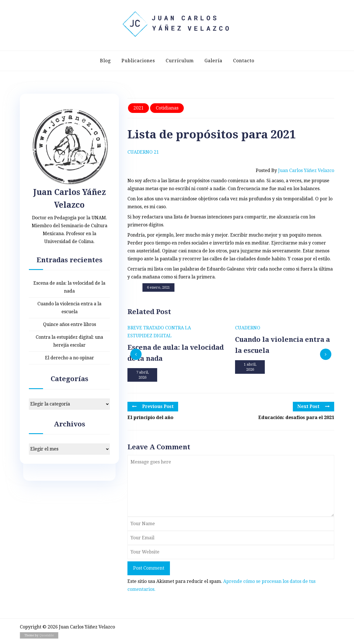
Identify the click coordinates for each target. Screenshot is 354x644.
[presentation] (136, 354)
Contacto (244, 61)
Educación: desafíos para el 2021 (296, 417)
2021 (138, 108)
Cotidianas (167, 108)
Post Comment (149, 568)
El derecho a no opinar (70, 358)
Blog (105, 61)
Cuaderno (248, 328)
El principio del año (150, 417)
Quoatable (47, 635)
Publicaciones (138, 61)
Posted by (295, 171)
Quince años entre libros (70, 324)
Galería (213, 61)
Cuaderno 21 (143, 152)
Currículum (180, 61)
